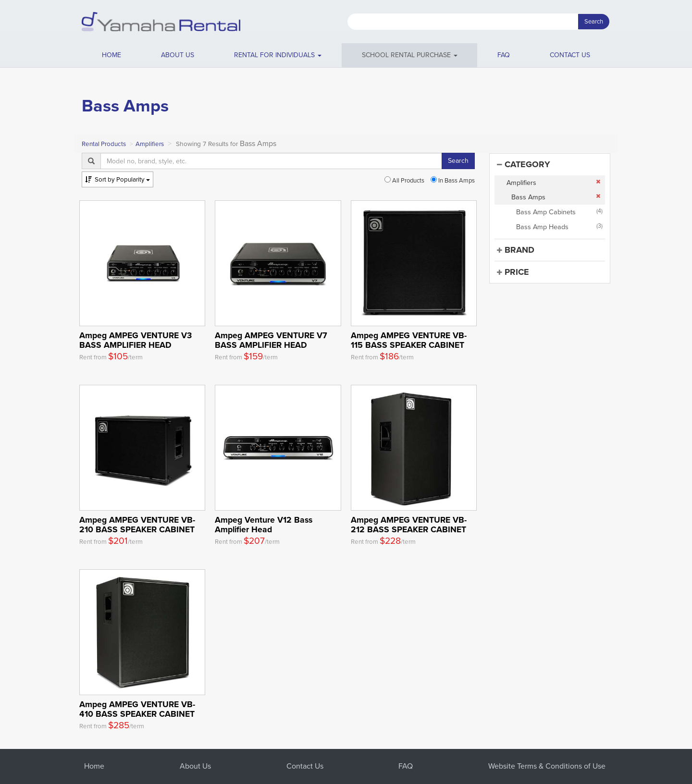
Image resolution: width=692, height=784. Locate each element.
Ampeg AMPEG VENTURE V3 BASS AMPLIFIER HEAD (136, 340)
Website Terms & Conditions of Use (547, 766)
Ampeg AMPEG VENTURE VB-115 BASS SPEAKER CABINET (409, 340)
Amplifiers (150, 144)
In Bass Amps (453, 180)
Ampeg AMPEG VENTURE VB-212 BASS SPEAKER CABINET (409, 524)
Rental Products (104, 144)
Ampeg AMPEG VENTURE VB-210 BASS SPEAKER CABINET (137, 524)
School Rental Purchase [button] (410, 55)
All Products (404, 180)
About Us (195, 766)
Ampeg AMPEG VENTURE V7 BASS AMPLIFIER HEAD (271, 340)
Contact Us (305, 766)
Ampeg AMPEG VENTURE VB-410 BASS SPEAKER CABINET (137, 709)
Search (594, 21)
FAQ (504, 55)
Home (111, 55)
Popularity (117, 179)
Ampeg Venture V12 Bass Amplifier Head (264, 524)
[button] (278, 55)
